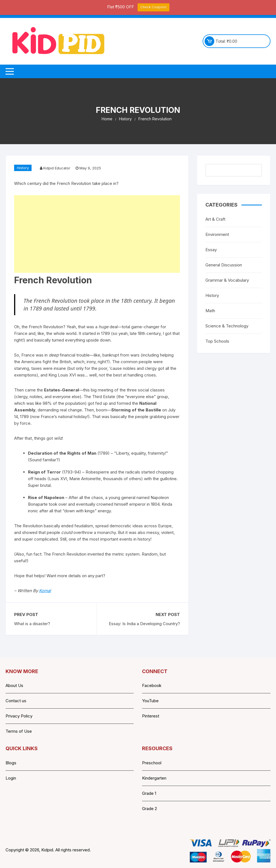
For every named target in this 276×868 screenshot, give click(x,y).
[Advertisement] (97, 234)
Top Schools (217, 341)
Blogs (11, 763)
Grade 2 (149, 809)
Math (210, 311)
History (23, 168)
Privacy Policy (19, 716)
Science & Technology (227, 326)
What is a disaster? (32, 624)
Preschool (152, 763)
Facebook (152, 685)
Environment (217, 234)
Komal (45, 591)
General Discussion (224, 265)
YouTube (150, 701)
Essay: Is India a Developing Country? (144, 624)
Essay (211, 250)
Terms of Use (19, 731)
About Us (14, 685)
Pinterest (151, 716)
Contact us (16, 701)
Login (11, 778)
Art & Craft (215, 219)
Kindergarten (154, 778)
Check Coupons (154, 7)
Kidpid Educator (57, 168)
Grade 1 (149, 793)
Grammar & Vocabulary (227, 280)
